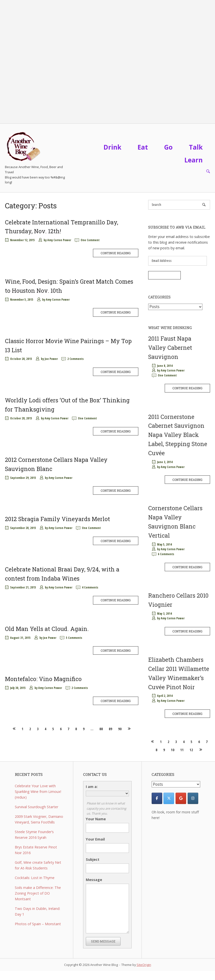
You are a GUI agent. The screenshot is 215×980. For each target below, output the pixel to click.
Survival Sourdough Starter (36, 807)
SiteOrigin (144, 965)
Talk (196, 147)
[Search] (204, 205)
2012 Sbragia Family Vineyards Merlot (57, 519)
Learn (194, 160)
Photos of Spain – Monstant (38, 924)
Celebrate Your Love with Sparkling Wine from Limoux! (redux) (38, 792)
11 (182, 750)
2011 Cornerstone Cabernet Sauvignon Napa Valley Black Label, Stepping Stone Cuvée (178, 435)
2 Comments (75, 359)
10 (173, 750)
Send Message (103, 941)
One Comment (90, 240)
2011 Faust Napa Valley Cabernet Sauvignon (170, 348)
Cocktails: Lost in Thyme (35, 878)
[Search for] (179, 205)
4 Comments (90, 587)
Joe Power (51, 359)
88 (101, 729)
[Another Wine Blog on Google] (181, 798)
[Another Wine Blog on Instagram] (193, 798)
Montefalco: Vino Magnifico (43, 679)
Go (168, 147)
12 (191, 750)
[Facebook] (157, 798)
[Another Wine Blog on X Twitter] (169, 798)
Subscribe (164, 275)
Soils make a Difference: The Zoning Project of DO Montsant (38, 893)
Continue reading (116, 253)
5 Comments (74, 638)
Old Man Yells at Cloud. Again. (47, 629)
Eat (143, 147)
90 (120, 729)
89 (110, 729)
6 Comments (166, 554)
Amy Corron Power (59, 240)
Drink (112, 147)
